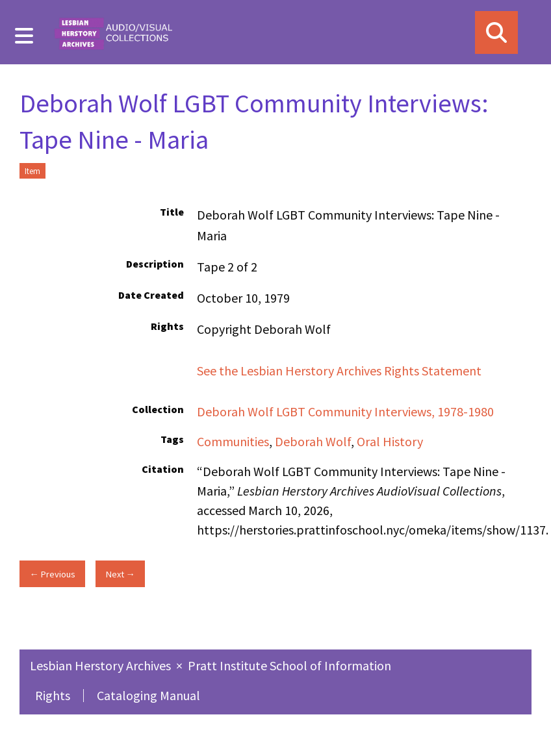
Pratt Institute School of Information (289, 665)
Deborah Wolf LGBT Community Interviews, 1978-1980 (345, 411)
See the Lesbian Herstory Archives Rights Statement (340, 371)
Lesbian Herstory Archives (102, 665)
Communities (233, 441)
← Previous (52, 574)
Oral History (390, 441)
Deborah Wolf (313, 441)
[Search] (496, 32)
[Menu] (24, 36)
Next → (121, 574)
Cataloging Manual (148, 695)
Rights (53, 695)
